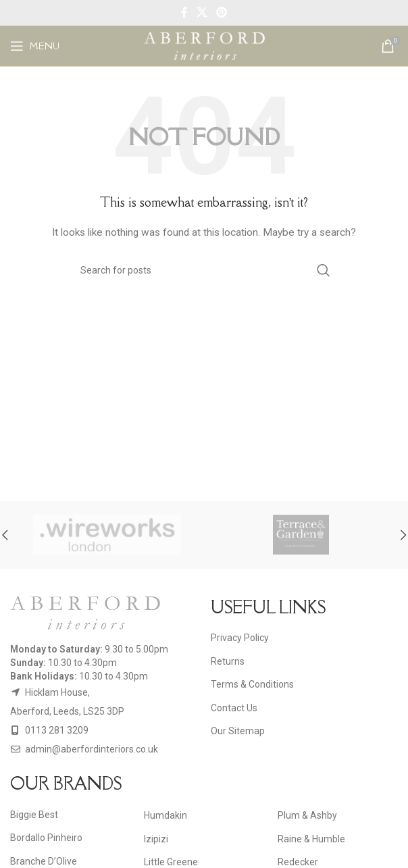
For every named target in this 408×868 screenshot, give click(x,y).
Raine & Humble (311, 839)
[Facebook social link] (184, 12)
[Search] (204, 270)
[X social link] (202, 12)
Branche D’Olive (44, 861)
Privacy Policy (240, 638)
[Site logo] (204, 45)
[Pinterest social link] (222, 12)
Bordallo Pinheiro (46, 838)
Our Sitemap (238, 731)
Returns (228, 661)
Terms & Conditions (252, 684)
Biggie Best (34, 815)
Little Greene (171, 862)
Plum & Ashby (307, 815)
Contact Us (234, 708)
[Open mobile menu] (35, 46)
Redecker (298, 862)
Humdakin (165, 815)
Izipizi (156, 839)
